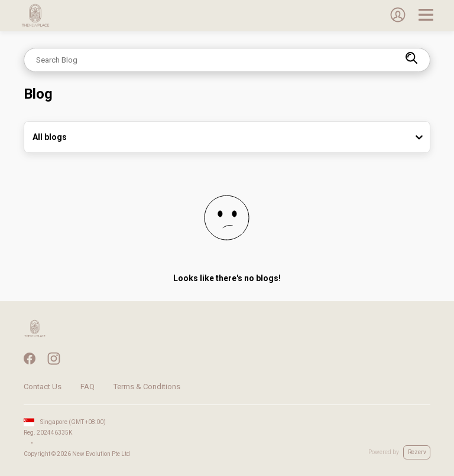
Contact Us (43, 387)
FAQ (87, 387)
